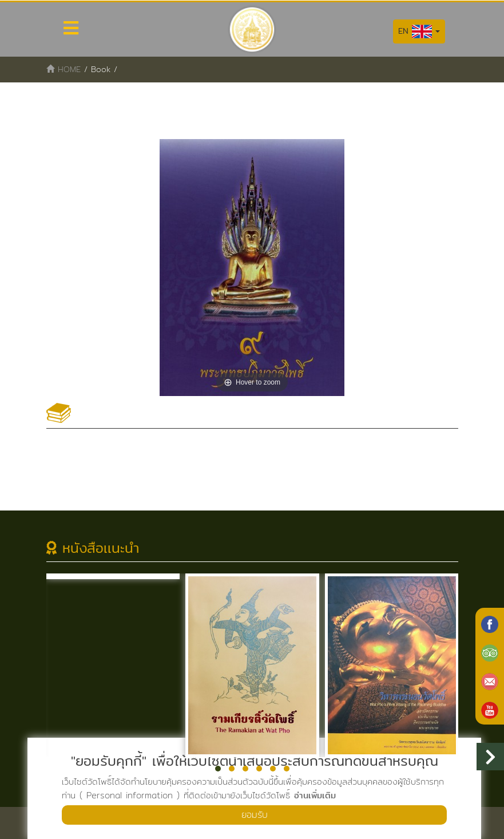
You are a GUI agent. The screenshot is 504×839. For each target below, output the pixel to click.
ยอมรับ (255, 815)
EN (419, 31)
